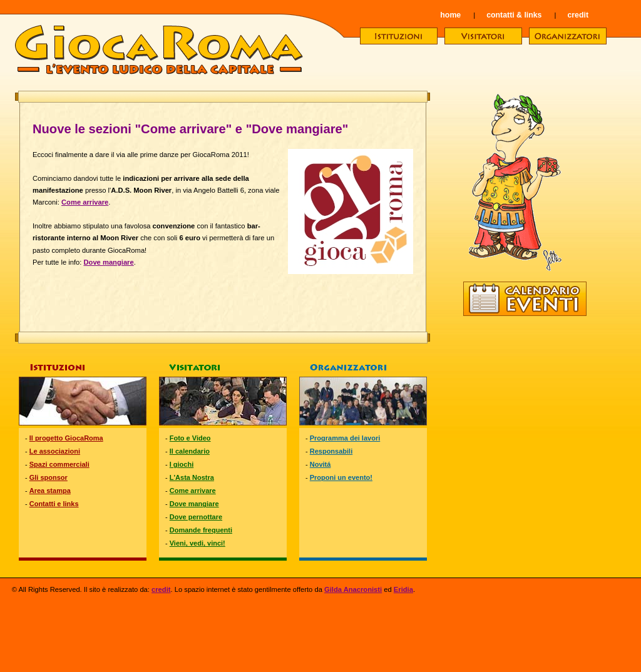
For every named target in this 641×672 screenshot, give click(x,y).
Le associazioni (55, 451)
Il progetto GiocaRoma (66, 438)
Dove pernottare (196, 517)
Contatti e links (54, 504)
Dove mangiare (108, 262)
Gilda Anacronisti (353, 589)
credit (578, 15)
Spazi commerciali (59, 464)
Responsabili (331, 451)
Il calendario (190, 451)
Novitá (320, 464)
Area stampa (50, 491)
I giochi (182, 464)
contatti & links (514, 15)
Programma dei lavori (345, 438)
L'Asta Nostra (192, 477)
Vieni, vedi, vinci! (197, 543)
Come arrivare (85, 202)
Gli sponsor (49, 477)
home (450, 15)
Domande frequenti (201, 530)
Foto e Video (190, 438)
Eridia (403, 589)
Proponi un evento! (341, 477)
